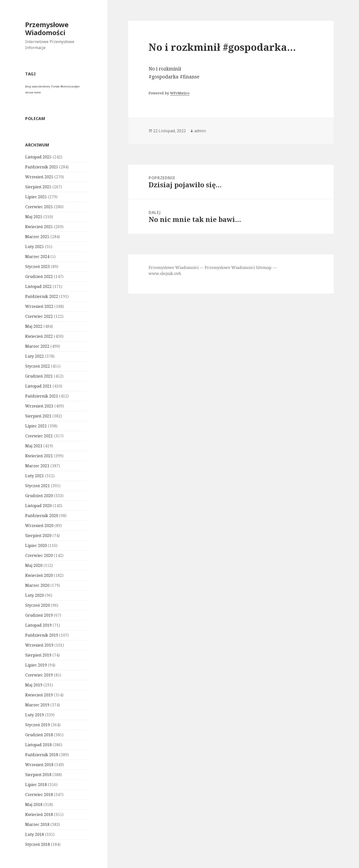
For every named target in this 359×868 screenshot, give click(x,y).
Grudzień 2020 (39, 496)
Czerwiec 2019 (39, 675)
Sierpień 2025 (38, 187)
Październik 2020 (42, 516)
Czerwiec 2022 (39, 316)
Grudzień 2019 (39, 615)
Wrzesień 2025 (39, 177)
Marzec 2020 (37, 585)
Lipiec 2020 (36, 545)
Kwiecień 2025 (39, 227)
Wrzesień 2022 (39, 306)
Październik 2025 (42, 167)
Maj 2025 (34, 217)
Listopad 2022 (38, 286)
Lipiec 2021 (36, 426)
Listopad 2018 (38, 745)
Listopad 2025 (38, 157)
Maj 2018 (34, 804)
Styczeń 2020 (38, 605)
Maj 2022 (34, 326)
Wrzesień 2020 (39, 526)
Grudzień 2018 (39, 735)
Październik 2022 (42, 296)
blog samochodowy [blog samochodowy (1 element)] (38, 86)
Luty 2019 (35, 715)
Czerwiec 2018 (39, 795)
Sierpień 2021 (38, 416)
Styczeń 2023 (38, 267)
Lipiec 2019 (36, 665)
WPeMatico (180, 93)
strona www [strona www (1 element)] (33, 92)
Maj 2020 (34, 565)
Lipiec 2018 (36, 785)
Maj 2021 (34, 446)
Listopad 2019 (38, 625)
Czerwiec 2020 (39, 555)
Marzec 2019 (37, 705)
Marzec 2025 (37, 237)
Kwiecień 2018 (39, 814)
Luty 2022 (35, 356)
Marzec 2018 (37, 824)
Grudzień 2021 (39, 376)
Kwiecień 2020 (39, 575)
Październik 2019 (42, 635)
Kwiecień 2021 (39, 456)
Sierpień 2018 (38, 775)
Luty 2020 (35, 595)
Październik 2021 (42, 396)
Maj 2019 (34, 685)
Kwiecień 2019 (39, 695)
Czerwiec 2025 (39, 207)
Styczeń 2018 (38, 844)
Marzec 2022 (37, 346)
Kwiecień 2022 (39, 336)
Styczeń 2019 (38, 725)
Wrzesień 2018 (39, 765)
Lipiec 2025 (36, 197)
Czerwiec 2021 (39, 436)
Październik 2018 (42, 755)
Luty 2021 (35, 476)
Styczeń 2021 (38, 486)
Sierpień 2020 (38, 535)
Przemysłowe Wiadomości (47, 29)
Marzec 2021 (37, 466)
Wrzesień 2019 (39, 645)
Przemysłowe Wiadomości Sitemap (238, 267)
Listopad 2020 (38, 506)
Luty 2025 (35, 247)
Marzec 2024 (37, 257)
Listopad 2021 (38, 386)
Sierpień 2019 (38, 655)
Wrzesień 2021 (39, 406)
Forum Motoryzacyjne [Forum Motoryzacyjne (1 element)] (65, 86)
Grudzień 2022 (39, 276)
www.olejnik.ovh (165, 273)
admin (200, 131)
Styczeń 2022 (38, 366)
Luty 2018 (35, 834)
